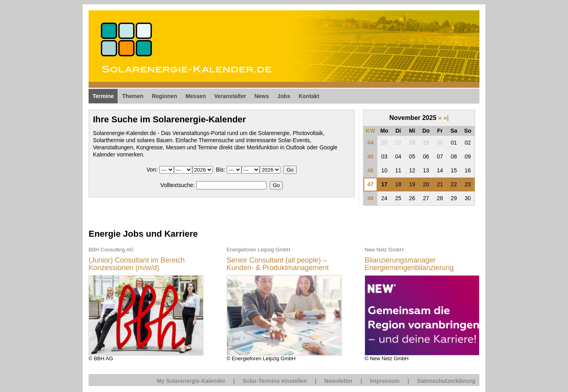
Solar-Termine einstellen (275, 381)
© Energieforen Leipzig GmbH (284, 304)
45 (371, 156)
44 (371, 143)
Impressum (385, 381)
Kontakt (309, 96)
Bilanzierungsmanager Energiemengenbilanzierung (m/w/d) (409, 264)
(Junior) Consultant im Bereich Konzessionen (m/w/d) (137, 264)
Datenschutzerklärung (446, 381)
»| (446, 118)
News (262, 96)
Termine (103, 96)
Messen (196, 96)
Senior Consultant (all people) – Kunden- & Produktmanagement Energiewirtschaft (278, 264)
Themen (133, 96)
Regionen (164, 96)
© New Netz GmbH (422, 304)
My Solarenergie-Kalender (191, 381)
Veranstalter (230, 96)
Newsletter (339, 381)
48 (371, 198)
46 (371, 170)
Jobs (284, 96)
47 (371, 184)
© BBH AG (146, 304)
